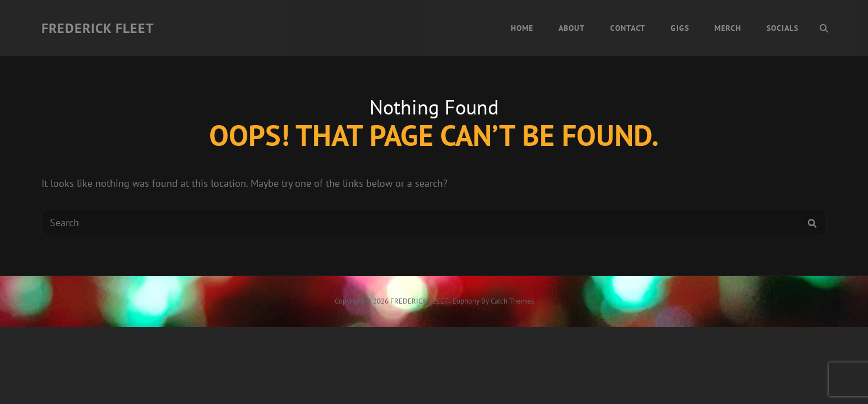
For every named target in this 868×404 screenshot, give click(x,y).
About (572, 28)
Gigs (680, 28)
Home (522, 28)
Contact (628, 28)
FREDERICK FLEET (98, 28)
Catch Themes (512, 301)
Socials (782, 28)
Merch (728, 28)
